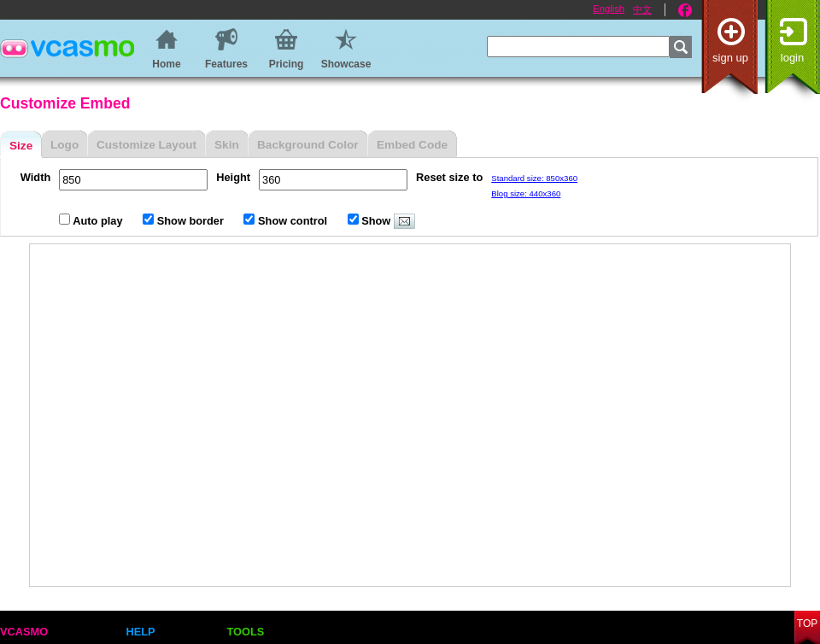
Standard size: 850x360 (534, 178)
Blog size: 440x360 (526, 193)
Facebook (685, 10)
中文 (642, 9)
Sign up (730, 58)
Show (381, 221)
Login (792, 58)
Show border (184, 221)
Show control (287, 221)
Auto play (92, 221)
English (609, 9)
